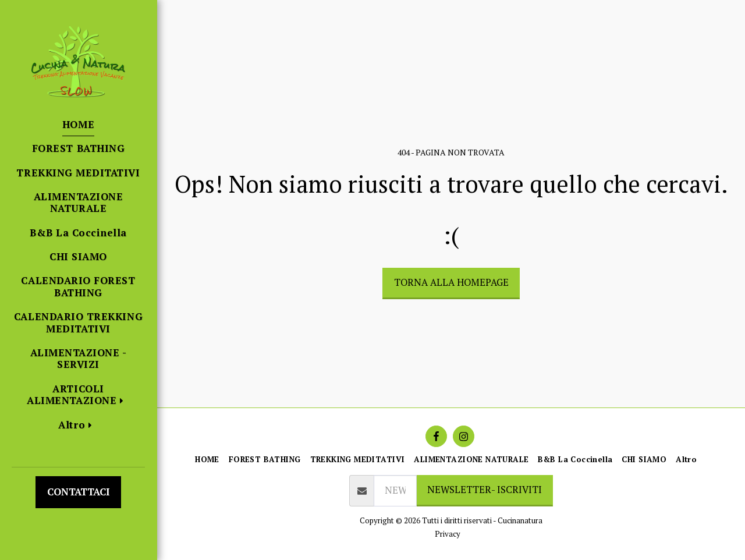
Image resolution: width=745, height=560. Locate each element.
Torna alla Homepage (451, 282)
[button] (78, 395)
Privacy (448, 534)
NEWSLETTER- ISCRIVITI (485, 490)
